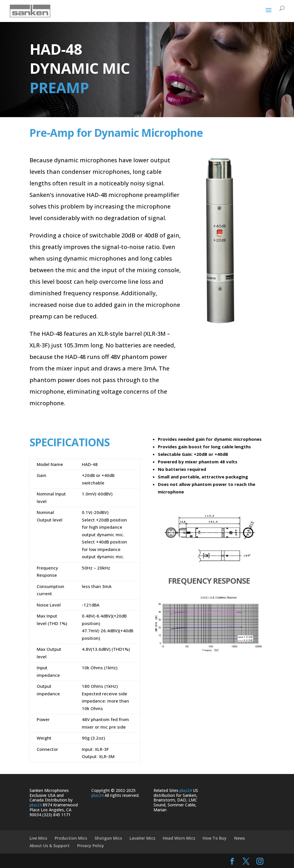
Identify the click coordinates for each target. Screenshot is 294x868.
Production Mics (71, 838)
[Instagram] (260, 862)
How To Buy (215, 838)
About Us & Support (50, 846)
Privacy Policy (91, 846)
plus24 (36, 805)
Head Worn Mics (179, 838)
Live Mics (38, 838)
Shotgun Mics (108, 838)
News (240, 838)
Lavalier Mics (142, 838)
